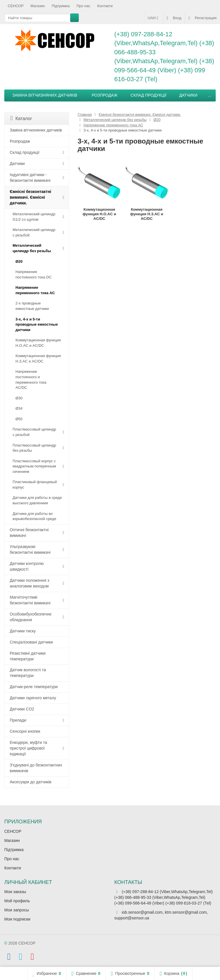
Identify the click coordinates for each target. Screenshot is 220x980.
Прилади (18, 720)
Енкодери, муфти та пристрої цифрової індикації (28, 748)
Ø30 (19, 398)
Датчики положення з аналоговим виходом (30, 583)
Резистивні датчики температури (28, 656)
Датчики (188, 95)
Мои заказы (15, 892)
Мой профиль (17, 901)
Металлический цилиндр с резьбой (34, 232)
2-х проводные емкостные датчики (32, 306)
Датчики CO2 (22, 709)
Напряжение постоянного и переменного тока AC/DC (31, 380)
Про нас (83, 6)
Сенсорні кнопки (25, 731)
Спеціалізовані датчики (31, 642)
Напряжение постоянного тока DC (34, 274)
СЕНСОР (16, 6)
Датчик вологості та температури (28, 673)
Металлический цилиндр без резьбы (32, 248)
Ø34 (19, 408)
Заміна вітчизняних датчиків (45, 95)
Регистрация (203, 18)
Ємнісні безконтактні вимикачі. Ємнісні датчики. (31, 197)
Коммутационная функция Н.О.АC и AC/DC (38, 343)
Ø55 (19, 419)
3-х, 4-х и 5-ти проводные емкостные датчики (37, 324)
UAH (154, 18)
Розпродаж (105, 95)
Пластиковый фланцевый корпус (35, 485)
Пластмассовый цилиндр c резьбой (34, 432)
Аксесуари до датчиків (31, 782)
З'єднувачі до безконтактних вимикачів (36, 768)
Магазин (38, 6)
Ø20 (19, 261)
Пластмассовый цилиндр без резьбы (34, 448)
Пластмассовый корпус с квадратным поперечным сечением (34, 466)
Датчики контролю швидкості (27, 566)
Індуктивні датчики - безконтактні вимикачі (30, 178)
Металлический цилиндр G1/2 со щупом (34, 217)
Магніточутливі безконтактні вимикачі (30, 600)
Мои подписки (17, 919)
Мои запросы (17, 910)
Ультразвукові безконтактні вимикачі (30, 549)
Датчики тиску (23, 631)
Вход (174, 18)
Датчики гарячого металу (33, 698)
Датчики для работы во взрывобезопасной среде (34, 516)
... (210, 95)
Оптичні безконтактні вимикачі (29, 533)
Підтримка (61, 6)
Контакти (105, 6)
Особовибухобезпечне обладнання (31, 617)
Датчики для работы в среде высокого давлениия (37, 500)
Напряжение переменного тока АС (35, 290)
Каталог (21, 118)
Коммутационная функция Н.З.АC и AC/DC (38, 358)
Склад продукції (149, 95)
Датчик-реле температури (34, 687)
